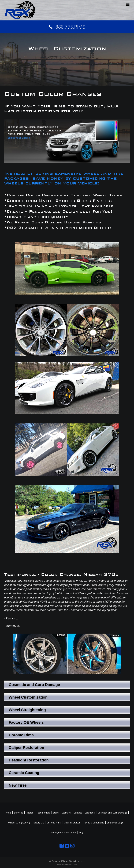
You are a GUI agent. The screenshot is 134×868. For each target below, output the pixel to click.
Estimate (66, 813)
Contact (78, 813)
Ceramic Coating (24, 773)
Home (8, 813)
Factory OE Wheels (26, 722)
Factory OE (38, 823)
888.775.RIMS (67, 27)
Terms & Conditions (94, 823)
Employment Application (63, 833)
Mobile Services (72, 823)
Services (18, 813)
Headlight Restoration (29, 760)
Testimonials (43, 813)
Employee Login (115, 823)
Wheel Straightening (27, 710)
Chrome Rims (21, 735)
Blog (81, 833)
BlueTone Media (73, 864)
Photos (30, 813)
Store (56, 813)
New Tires (18, 785)
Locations (90, 813)
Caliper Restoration (26, 748)
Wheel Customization (28, 697)
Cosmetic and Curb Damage (34, 685)
